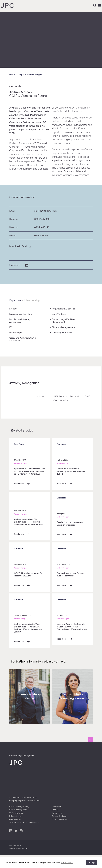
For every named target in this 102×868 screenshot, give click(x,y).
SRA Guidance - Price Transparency (24, 835)
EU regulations (15, 829)
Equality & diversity (59, 832)
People (21, 75)
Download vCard (18, 246)
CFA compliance (16, 826)
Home (12, 75)
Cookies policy (15, 832)
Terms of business (59, 829)
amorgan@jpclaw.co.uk (45, 211)
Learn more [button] (67, 863)
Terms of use (57, 826)
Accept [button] (92, 863)
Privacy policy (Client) (18, 823)
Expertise (15, 300)
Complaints (56, 820)
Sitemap (55, 823)
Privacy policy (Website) (19, 820)
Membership (32, 300)
